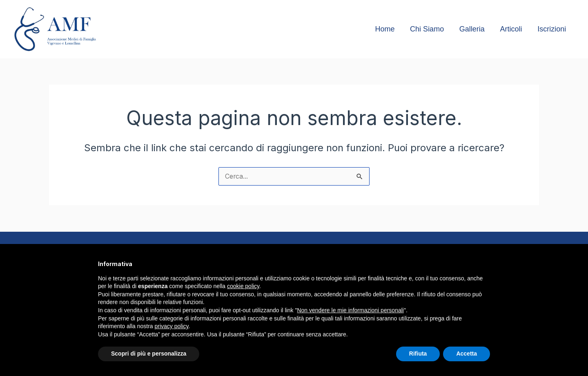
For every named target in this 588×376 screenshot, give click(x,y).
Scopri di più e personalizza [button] (149, 354)
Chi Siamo (429, 29)
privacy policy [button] (172, 326)
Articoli (512, 29)
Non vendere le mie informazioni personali (350, 310)
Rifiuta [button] (418, 354)
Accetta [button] (467, 354)
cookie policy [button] (243, 286)
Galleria (474, 29)
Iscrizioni (552, 29)
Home (388, 29)
